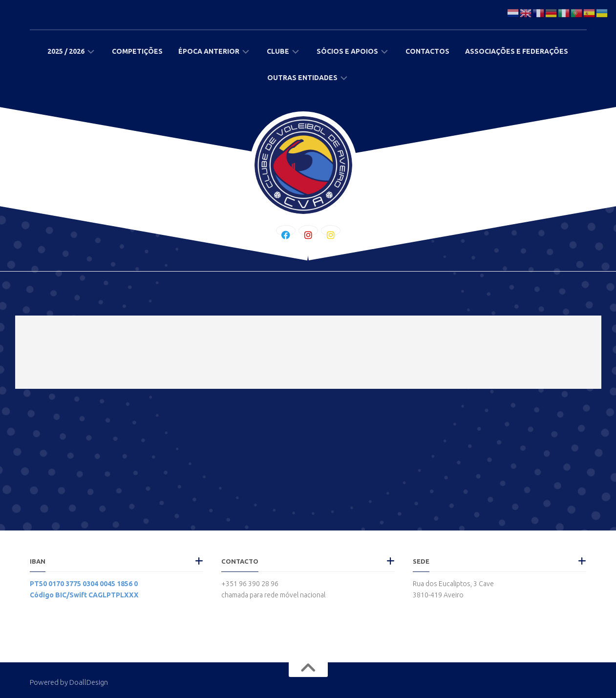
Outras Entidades (302, 78)
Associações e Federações (517, 51)
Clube (278, 51)
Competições (137, 51)
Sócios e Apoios (347, 51)
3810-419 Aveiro (438, 595)
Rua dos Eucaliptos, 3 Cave (453, 584)
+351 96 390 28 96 (250, 584)
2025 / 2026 (66, 51)
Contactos (427, 51)
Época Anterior (209, 51)
